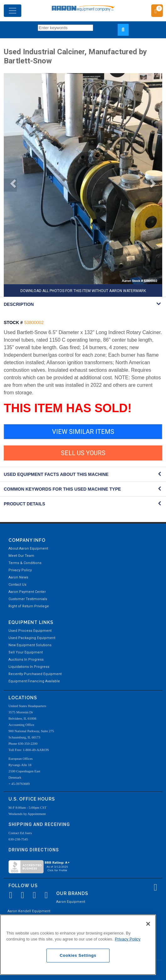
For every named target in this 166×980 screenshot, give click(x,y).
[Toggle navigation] (13, 11)
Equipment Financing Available (34, 681)
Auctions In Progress (26, 660)
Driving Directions (34, 850)
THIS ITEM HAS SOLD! (68, 408)
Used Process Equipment (30, 631)
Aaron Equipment (71, 902)
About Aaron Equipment (28, 549)
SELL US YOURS (83, 453)
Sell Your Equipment (26, 652)
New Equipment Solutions (30, 645)
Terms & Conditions (25, 563)
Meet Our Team (21, 556)
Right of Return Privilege (29, 606)
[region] (78, 945)
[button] (10, 185)
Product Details (24, 504)
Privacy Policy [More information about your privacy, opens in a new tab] (128, 939)
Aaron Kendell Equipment (29, 911)
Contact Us (17, 585)
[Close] (148, 924)
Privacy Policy (20, 570)
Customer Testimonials (28, 599)
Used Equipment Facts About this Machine (56, 474)
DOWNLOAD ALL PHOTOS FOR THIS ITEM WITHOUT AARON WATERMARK (83, 291)
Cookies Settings (78, 955)
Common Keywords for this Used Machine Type (62, 489)
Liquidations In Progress (29, 667)
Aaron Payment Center (27, 592)
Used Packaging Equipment (32, 638)
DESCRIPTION (19, 304)
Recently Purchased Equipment (35, 674)
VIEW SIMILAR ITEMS (83, 432)
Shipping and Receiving (39, 824)
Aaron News (18, 577)
